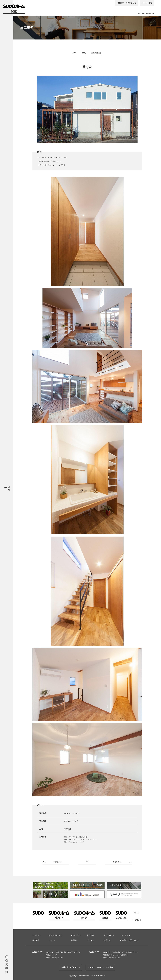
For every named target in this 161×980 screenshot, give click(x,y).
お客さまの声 (109, 935)
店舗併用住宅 (96, 53)
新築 (84, 53)
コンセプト (37, 935)
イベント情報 (147, 3)
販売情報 (36, 940)
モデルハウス (76, 935)
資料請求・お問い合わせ (127, 3)
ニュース (52, 940)
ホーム (140, 14)
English (137, 920)
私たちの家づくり (56, 935)
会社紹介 (74, 940)
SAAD (137, 913)
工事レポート (125, 935)
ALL (75, 53)
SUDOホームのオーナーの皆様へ (100, 967)
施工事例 (146, 14)
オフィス (91, 940)
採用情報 (107, 940)
